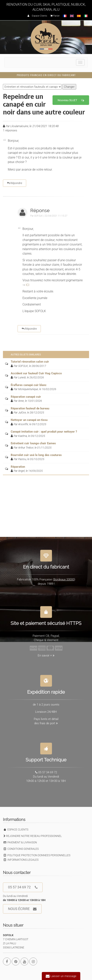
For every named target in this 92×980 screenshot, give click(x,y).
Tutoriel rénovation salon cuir (30, 362)
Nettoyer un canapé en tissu (29, 420)
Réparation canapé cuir (26, 397)
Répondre (15, 183)
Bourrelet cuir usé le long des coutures (36, 455)
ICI (28, 285)
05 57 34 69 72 (23, 887)
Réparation (18, 467)
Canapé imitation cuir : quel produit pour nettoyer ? (44, 432)
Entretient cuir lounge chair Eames (33, 443)
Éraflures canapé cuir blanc (29, 385)
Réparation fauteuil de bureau (30, 408)
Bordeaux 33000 (64, 578)
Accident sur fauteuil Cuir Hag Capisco (36, 373)
